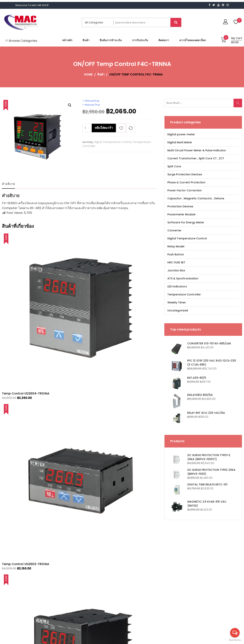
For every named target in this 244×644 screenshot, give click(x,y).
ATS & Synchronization (183, 278)
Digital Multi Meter (180, 142)
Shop (105, 562)
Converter (174, 230)
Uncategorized (178, 310)
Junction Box (176, 270)
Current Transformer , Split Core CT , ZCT (196, 158)
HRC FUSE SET (176, 262)
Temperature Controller (184, 294)
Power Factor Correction (185, 190)
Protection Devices (180, 206)
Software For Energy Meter (186, 222)
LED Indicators (177, 286)
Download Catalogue (116, 585)
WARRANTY (109, 573)
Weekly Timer (177, 302)
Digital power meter (181, 134)
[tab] (8, 184)
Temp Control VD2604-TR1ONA (26, 288)
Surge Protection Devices (185, 174)
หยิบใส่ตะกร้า (104, 128)
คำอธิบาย (8, 184)
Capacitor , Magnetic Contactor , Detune (196, 198)
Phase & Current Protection (186, 182)
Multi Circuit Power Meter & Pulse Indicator (197, 150)
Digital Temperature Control (113, 142)
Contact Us (109, 579)
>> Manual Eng (92, 101)
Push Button (176, 254)
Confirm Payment (114, 568)
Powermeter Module (181, 214)
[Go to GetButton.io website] (235, 640)
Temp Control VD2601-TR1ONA (130, 288)
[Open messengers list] (235, 633)
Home (106, 556)
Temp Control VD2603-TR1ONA (78, 288)
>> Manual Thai (92, 105)
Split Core (174, 166)
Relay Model (176, 246)
